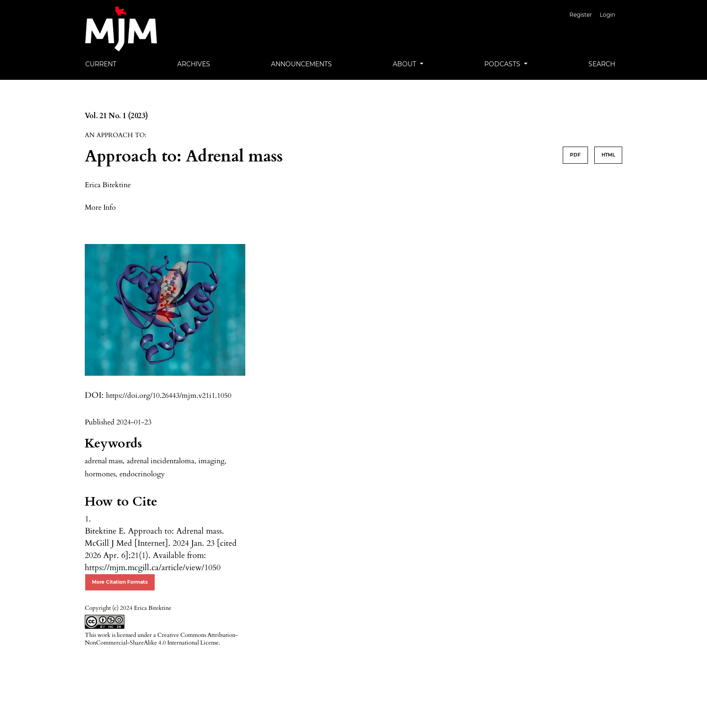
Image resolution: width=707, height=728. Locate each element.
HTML (608, 155)
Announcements (301, 64)
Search (602, 64)
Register (581, 15)
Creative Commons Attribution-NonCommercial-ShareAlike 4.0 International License (161, 639)
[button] (100, 207)
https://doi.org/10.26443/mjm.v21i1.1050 (169, 396)
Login (607, 15)
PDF (575, 155)
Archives (194, 64)
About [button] (405, 64)
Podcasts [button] (503, 64)
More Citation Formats (120, 582)
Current (101, 64)
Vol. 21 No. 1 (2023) (116, 116)
